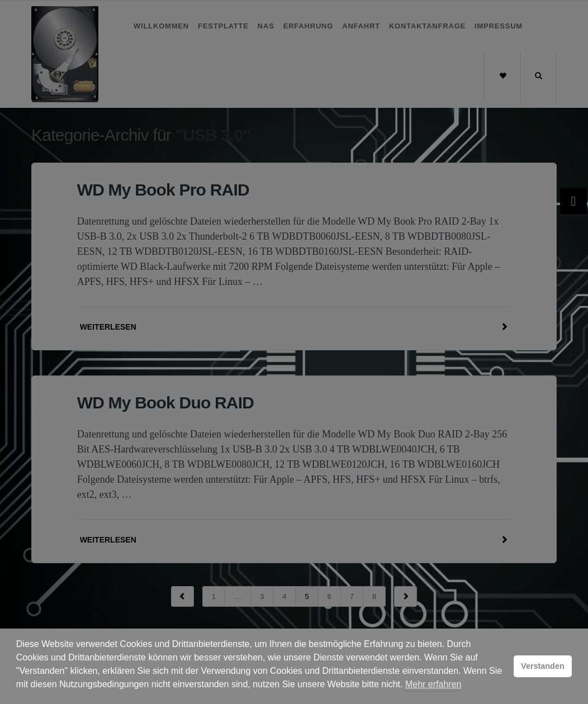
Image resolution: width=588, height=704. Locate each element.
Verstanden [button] (543, 666)
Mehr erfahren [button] (433, 684)
